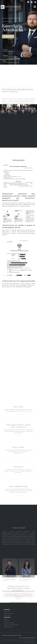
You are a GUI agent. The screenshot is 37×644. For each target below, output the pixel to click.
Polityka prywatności (9, 627)
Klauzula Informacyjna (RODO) (11, 625)
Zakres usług (7, 615)
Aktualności (7, 621)
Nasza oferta (8, 36)
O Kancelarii (7, 612)
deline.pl (29, 638)
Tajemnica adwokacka (9, 623)
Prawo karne (18, 495)
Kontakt (6, 619)
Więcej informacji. (31, 642)
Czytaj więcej (19, 502)
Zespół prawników (8, 613)
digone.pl (33, 638)
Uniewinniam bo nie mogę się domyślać (19, 281)
